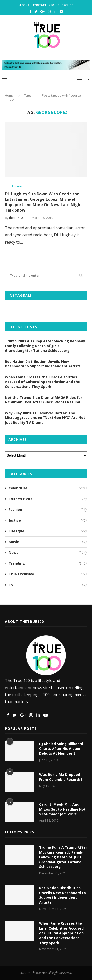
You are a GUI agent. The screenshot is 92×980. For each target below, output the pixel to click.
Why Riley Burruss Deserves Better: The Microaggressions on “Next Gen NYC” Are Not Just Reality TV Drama (45, 418)
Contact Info (44, 5)
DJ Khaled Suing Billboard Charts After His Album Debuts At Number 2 (61, 748)
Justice (48, 520)
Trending (48, 563)
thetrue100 (17, 218)
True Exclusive (14, 186)
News (48, 553)
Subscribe (65, 5)
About (24, 5)
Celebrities (48, 488)
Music (48, 542)
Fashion (48, 510)
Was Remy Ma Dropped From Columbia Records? (61, 777)
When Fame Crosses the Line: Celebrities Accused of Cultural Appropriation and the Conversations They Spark (42, 382)
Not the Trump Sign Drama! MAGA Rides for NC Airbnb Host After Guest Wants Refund (44, 400)
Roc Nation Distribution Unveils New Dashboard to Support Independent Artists (43, 364)
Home (9, 95)
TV (48, 585)
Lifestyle (48, 531)
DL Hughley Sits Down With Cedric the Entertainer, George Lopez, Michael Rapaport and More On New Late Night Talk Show (44, 202)
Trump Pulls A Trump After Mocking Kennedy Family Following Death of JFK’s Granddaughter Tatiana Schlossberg (45, 346)
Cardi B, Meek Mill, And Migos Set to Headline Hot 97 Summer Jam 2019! (62, 809)
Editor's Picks (48, 499)
